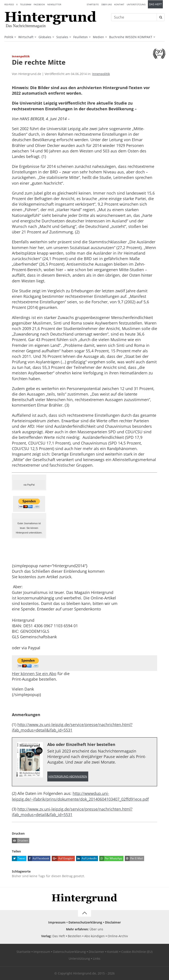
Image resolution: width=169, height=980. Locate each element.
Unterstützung (136, 4)
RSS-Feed (9, 4)
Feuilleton (81, 37)
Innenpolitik (101, 74)
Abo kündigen (95, 936)
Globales (45, 37)
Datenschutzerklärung (85, 922)
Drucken (20, 841)
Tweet (18, 858)
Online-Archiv (118, 936)
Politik (9, 37)
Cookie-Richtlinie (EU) (137, 952)
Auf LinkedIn (86, 858)
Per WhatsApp (111, 858)
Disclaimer (113, 922)
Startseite (93, 4)
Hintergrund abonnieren (68, 776)
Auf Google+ (63, 858)
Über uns (107, 4)
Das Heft (155, 4)
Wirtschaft (26, 37)
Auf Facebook (38, 858)
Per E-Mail (134, 858)
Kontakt (119, 4)
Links (97, 958)
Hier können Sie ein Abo (34, 674)
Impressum (57, 922)
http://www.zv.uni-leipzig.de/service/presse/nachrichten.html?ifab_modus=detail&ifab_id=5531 (72, 727)
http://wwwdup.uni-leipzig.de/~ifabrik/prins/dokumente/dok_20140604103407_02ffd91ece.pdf (80, 796)
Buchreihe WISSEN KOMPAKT (131, 37)
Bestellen (75, 936)
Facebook (39, 4)
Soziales (62, 37)
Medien (98, 37)
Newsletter (54, 4)
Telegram (26, 4)
